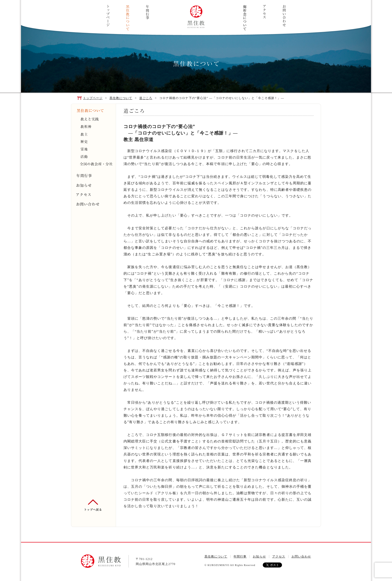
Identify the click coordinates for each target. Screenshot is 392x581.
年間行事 (147, 12)
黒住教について (128, 18)
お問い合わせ (284, 16)
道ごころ (146, 98)
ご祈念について (245, 18)
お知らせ (259, 556)
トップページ (108, 16)
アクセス (264, 12)
